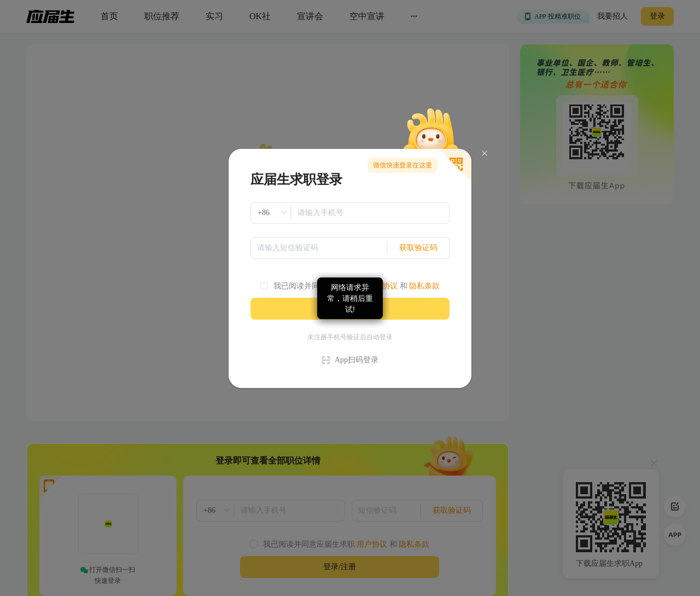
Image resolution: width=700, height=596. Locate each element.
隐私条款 (424, 286)
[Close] (485, 154)
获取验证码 (418, 248)
